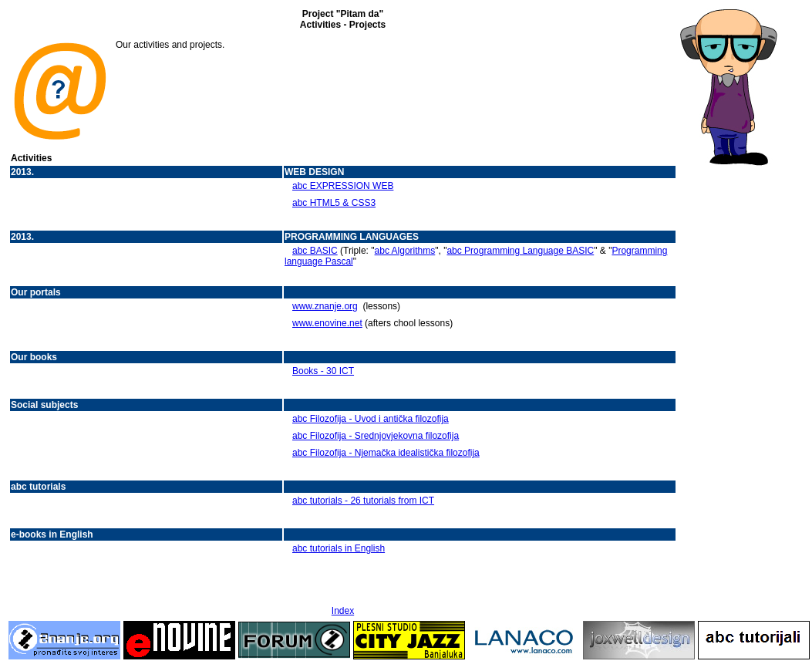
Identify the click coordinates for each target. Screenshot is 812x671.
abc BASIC (315, 251)
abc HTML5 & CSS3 (334, 203)
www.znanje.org (325, 306)
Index (343, 611)
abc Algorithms (405, 251)
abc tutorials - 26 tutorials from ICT (363, 501)
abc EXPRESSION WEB (343, 186)
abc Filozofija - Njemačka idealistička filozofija (386, 453)
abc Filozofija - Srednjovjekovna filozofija (376, 436)
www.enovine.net (327, 323)
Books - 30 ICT (323, 371)
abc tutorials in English (339, 548)
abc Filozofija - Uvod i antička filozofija (371, 419)
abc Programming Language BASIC (520, 251)
